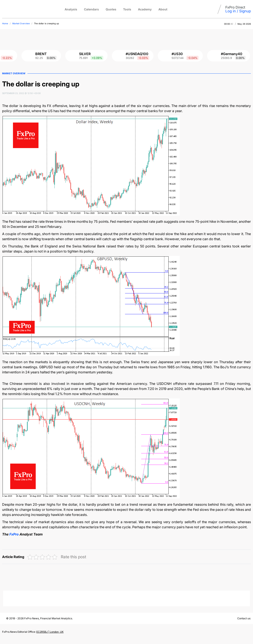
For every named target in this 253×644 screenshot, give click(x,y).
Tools (127, 9)
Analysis (71, 9)
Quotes (111, 9)
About (163, 9)
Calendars (91, 9)
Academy (145, 9)
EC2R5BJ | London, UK (50, 632)
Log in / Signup (238, 11)
